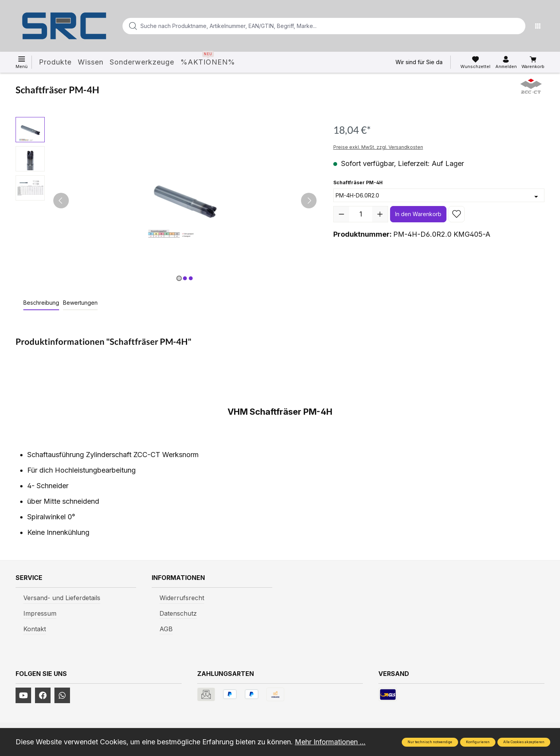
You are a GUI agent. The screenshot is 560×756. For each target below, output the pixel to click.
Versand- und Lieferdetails (62, 598)
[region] (167, 201)
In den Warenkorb (418, 214)
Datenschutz (178, 613)
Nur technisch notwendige (430, 742)
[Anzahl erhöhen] (380, 214)
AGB (166, 629)
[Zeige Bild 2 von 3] (185, 278)
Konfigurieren (478, 742)
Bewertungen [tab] (80, 303)
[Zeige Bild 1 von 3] (179, 278)
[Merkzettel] (475, 63)
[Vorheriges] (61, 201)
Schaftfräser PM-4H (358, 182)
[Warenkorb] (533, 63)
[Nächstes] (309, 201)
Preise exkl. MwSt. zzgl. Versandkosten (378, 147)
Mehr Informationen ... (330, 742)
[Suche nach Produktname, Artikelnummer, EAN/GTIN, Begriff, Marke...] (311, 26)
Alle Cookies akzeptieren (524, 742)
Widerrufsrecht (182, 598)
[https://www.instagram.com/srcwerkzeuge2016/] (62, 695)
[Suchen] (517, 26)
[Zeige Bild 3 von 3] (191, 278)
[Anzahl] (361, 214)
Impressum (40, 613)
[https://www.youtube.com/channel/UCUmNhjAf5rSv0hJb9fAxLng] (23, 695)
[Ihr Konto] (506, 63)
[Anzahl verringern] (341, 214)
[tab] (41, 303)
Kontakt (35, 629)
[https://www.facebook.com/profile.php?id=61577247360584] (43, 695)
